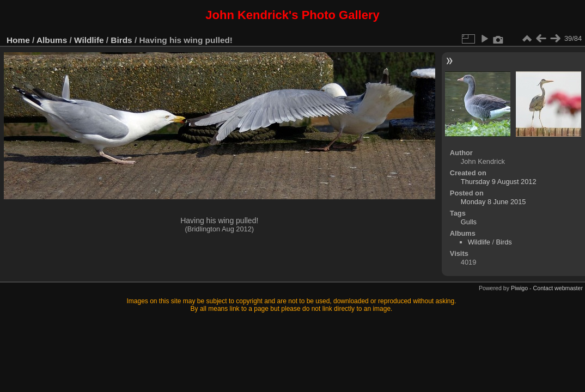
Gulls (469, 222)
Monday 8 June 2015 (493, 202)
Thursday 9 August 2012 (499, 182)
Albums (52, 40)
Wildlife (89, 40)
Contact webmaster (558, 288)
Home (18, 40)
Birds (121, 40)
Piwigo (519, 288)
